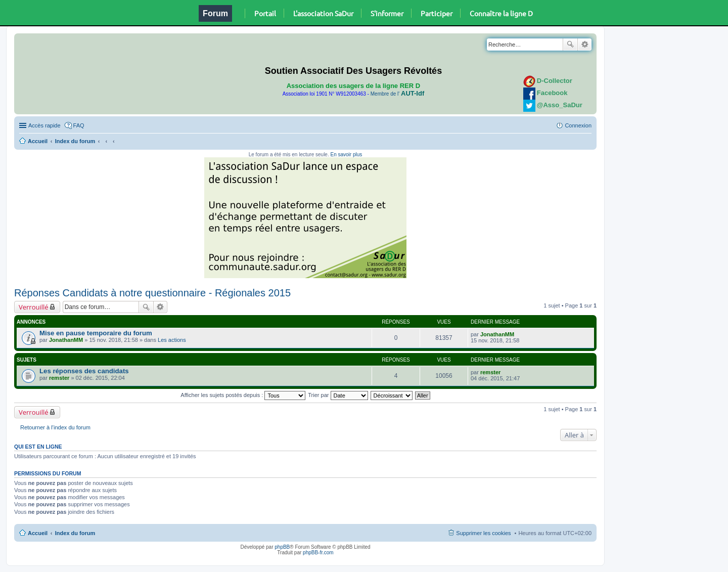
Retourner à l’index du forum (55, 427)
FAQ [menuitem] (79, 125)
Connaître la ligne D (501, 13)
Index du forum (75, 141)
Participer (437, 13)
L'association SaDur (323, 13)
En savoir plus (346, 155)
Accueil (38, 141)
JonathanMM (66, 340)
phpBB (282, 547)
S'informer (387, 13)
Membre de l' (397, 94)
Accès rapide (44, 125)
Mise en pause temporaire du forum (96, 333)
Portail (265, 13)
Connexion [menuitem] (578, 125)
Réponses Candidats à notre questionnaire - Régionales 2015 (152, 293)
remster (59, 378)
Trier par (338, 395)
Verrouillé (34, 307)
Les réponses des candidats (84, 371)
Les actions (172, 340)
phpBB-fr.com (318, 553)
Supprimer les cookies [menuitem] (483, 533)
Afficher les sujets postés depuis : (243, 395)
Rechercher (570, 45)
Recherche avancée (585, 45)
